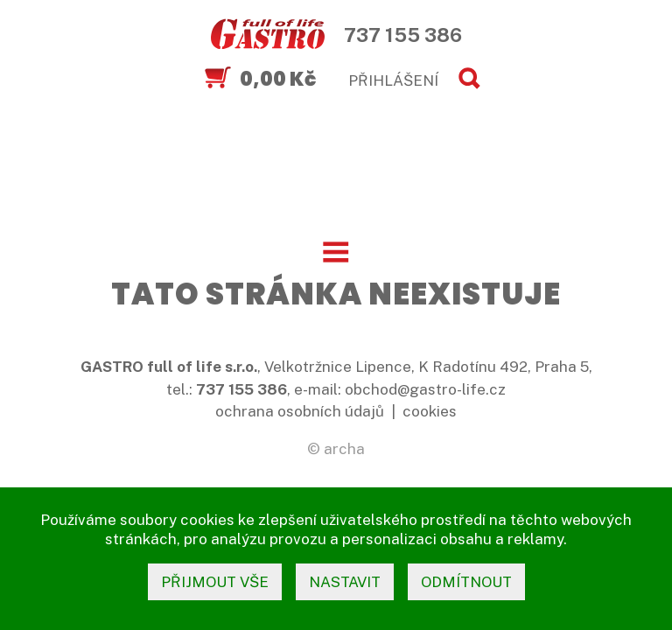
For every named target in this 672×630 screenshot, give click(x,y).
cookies (430, 411)
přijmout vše (215, 582)
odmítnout (466, 582)
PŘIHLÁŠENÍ (393, 80)
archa (344, 449)
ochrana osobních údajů (300, 411)
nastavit (345, 582)
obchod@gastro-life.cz (425, 389)
